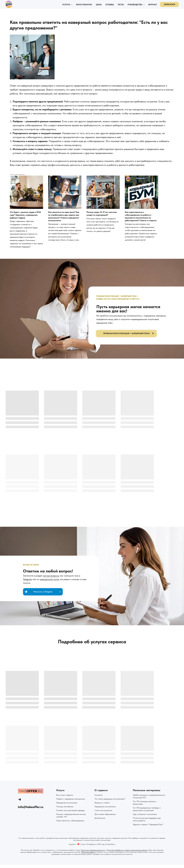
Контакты (99, 798)
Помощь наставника (65, 810)
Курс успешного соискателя (145, 817)
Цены (99, 5)
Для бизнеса (100, 821)
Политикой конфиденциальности (93, 853)
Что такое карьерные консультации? (110, 802)
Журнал (153, 5)
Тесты (121, 5)
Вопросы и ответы (102, 806)
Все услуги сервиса (65, 798)
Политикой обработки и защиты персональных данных (127, 853)
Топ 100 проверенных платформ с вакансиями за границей (147, 812)
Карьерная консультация (67, 806)
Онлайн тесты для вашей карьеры (70, 814)
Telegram (27, 584)
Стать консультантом (103, 814)
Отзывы (110, 5)
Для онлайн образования (105, 817)
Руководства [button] (135, 5)
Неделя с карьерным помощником (71, 802)
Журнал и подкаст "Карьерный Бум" (148, 828)
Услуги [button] (66, 5)
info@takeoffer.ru (31, 810)
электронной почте (49, 584)
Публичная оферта (88, 855)
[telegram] (19, 803)
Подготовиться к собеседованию (70, 824)
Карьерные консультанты (105, 810)
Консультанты (84, 5)
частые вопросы (51, 581)
